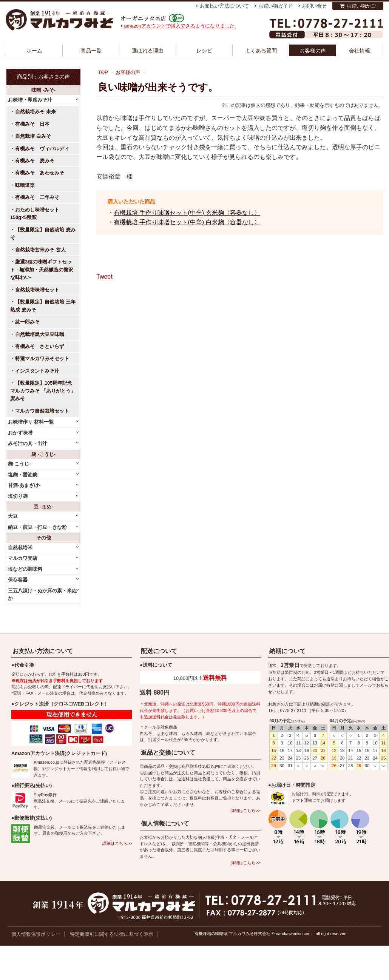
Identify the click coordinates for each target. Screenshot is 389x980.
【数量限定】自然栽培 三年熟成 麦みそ (43, 306)
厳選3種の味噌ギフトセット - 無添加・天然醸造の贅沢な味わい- (42, 270)
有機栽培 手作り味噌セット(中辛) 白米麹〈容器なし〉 (187, 222)
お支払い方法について (224, 6)
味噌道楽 (25, 185)
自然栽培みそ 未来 (36, 112)
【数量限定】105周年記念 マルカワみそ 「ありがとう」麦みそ (43, 391)
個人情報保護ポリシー (36, 934)
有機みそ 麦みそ (35, 161)
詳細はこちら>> (117, 843)
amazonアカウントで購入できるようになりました (178, 26)
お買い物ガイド (276, 6)
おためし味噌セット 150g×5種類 (37, 213)
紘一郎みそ (27, 322)
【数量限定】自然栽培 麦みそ (43, 233)
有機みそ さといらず (40, 346)
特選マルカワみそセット (42, 358)
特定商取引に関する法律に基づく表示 (112, 934)
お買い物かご (361, 6)
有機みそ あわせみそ (40, 173)
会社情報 (360, 51)
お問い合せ (314, 6)
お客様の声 (313, 51)
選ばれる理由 (148, 51)
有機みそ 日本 (32, 124)
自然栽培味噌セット (37, 290)
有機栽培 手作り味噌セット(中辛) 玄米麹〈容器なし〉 (187, 213)
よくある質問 (261, 51)
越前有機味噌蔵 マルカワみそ (60, 20)
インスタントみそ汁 (37, 371)
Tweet (104, 277)
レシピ (204, 51)
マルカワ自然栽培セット (42, 411)
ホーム (34, 51)
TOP (103, 72)
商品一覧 (91, 51)
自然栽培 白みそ (33, 136)
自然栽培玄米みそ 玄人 (40, 250)
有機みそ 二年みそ (37, 197)
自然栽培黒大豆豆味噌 (40, 334)
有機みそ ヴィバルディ (42, 149)
